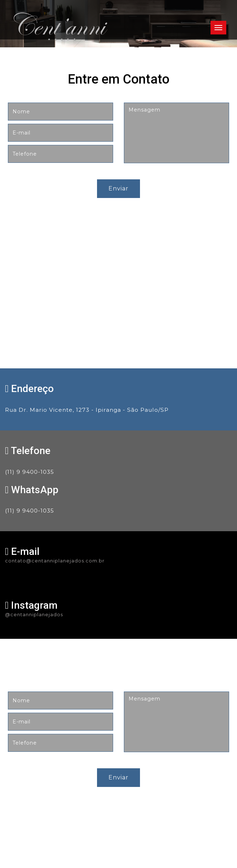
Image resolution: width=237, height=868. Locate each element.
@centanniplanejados (34, 614)
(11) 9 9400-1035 (30, 472)
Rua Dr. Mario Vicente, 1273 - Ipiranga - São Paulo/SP (87, 410)
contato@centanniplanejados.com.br (55, 561)
